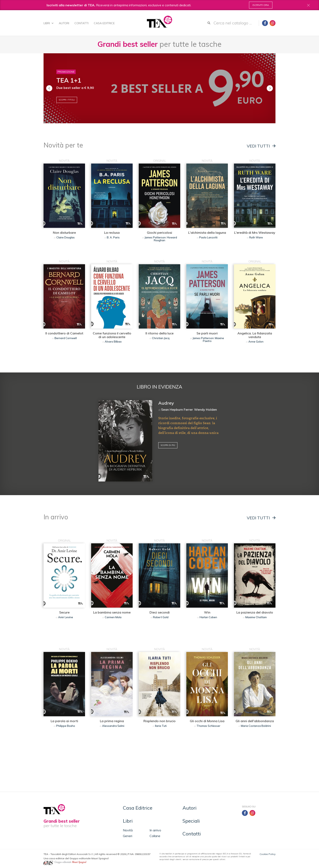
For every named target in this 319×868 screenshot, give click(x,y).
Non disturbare (64, 233)
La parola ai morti (64, 721)
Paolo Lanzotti (208, 237)
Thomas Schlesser (208, 726)
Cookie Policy (268, 854)
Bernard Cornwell (66, 338)
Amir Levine (66, 617)
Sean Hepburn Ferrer (177, 409)
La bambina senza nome (112, 612)
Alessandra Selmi (113, 726)
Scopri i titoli (67, 100)
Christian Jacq (161, 338)
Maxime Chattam (256, 617)
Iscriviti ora (261, 5)
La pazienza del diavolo (255, 612)
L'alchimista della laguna (207, 233)
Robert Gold (161, 617)
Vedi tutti (261, 146)
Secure (64, 612)
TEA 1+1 (69, 80)
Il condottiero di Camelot (64, 333)
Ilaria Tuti (161, 726)
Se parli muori (207, 333)
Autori (64, 23)
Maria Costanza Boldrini (256, 726)
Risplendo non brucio (159, 721)
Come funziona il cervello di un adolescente (112, 335)
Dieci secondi (160, 612)
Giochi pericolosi (159, 233)
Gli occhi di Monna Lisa (207, 721)
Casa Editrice (104, 23)
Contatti (81, 23)
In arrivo (155, 830)
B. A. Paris (113, 237)
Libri (49, 23)
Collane (155, 836)
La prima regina (112, 721)
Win (207, 612)
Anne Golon (256, 342)
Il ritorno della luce (159, 333)
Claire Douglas (66, 237)
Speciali (191, 821)
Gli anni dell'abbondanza (255, 721)
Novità (128, 830)
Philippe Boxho (66, 726)
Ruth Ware (256, 237)
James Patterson (155, 237)
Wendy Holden (205, 409)
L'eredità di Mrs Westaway (255, 233)
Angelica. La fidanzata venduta (255, 335)
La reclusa (112, 233)
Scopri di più (168, 445)
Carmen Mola (113, 617)
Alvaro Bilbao (113, 342)
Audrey (166, 403)
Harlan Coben (208, 617)
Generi (128, 836)
